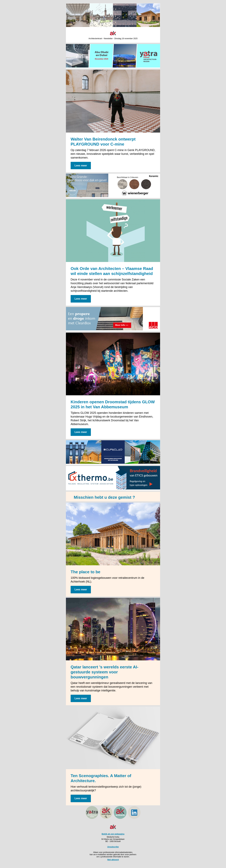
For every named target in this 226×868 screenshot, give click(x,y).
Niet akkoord (113, 860)
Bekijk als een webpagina (113, 834)
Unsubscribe (113, 847)
